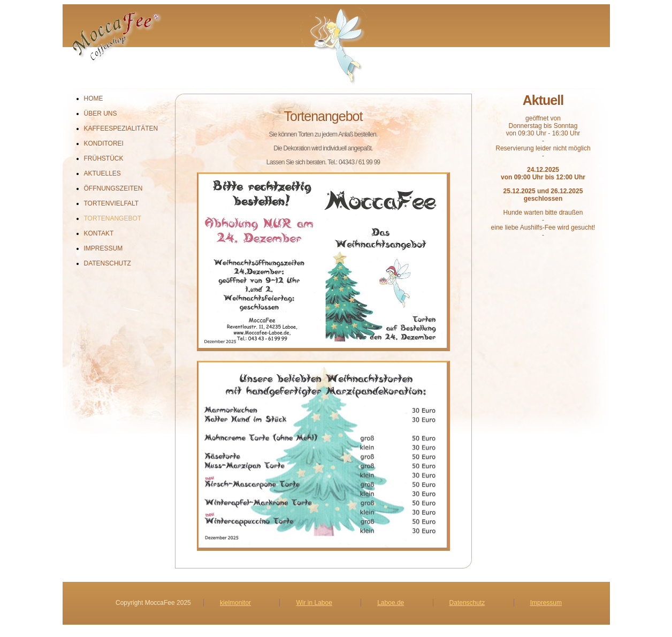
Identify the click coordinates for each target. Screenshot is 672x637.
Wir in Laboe (314, 603)
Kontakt (99, 233)
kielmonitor (235, 603)
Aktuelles (102, 173)
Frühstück (104, 158)
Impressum (104, 248)
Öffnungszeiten (113, 188)
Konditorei (104, 143)
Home (94, 98)
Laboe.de (391, 603)
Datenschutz (108, 263)
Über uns (101, 113)
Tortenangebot (113, 218)
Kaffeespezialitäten (121, 128)
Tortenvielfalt (112, 203)
